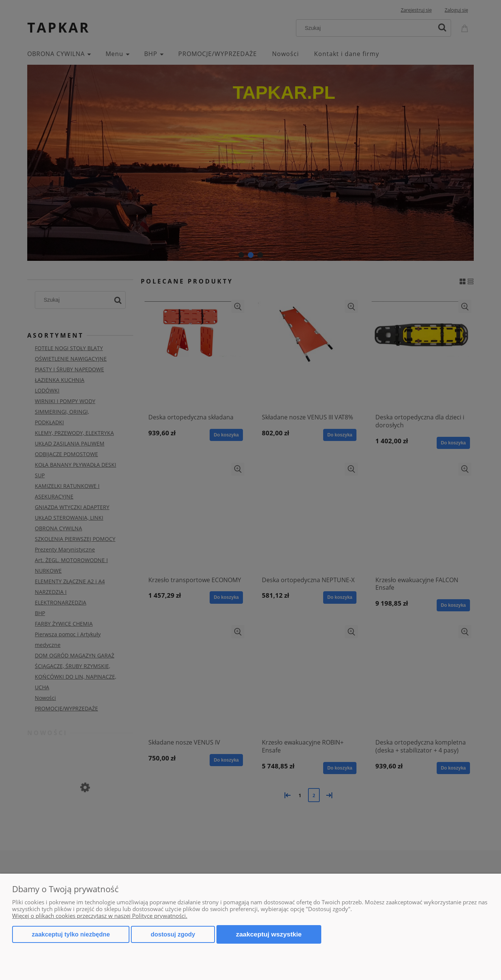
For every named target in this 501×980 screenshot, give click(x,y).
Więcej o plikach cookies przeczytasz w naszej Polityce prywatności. (100, 916)
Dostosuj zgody (173, 934)
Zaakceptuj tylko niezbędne (71, 934)
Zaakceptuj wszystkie (269, 934)
